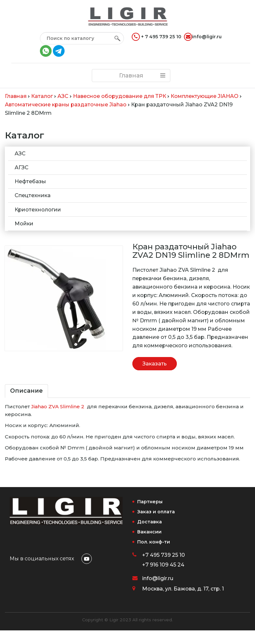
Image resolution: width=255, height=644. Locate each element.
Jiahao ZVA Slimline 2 (58, 406)
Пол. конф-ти (154, 542)
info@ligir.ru (203, 37)
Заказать (155, 364)
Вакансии (149, 532)
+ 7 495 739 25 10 (157, 37)
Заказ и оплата (156, 512)
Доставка (150, 522)
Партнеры (150, 502)
